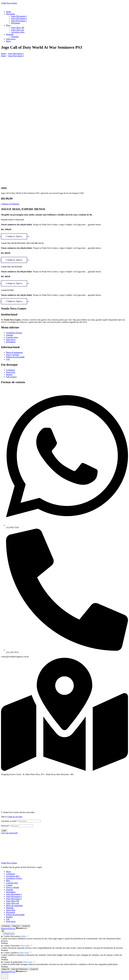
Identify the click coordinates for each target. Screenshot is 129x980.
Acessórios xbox (13, 876)
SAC (8, 919)
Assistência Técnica (14, 878)
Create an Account (15, 817)
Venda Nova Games (9, 3)
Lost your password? (9, 833)
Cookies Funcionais (12, 946)
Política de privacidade (15, 915)
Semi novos (11, 921)
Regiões (9, 917)
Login (4, 830)
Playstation (11, 912)
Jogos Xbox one (13, 903)
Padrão (24, 936)
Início (8, 871)
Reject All (16, 926)
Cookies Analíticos (11, 953)
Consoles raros (12, 883)
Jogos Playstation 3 (14, 894)
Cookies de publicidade (13, 962)
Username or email (9, 821)
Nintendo (10, 908)
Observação (25, 946)
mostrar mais (9, 934)
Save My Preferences (20, 969)
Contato (9, 885)
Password (6, 826)
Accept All (26, 926)
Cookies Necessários (12, 936)
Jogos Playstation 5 (14, 899)
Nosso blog (11, 910)
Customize (6, 926)
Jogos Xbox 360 (13, 901)
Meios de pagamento (14, 906)
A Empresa (11, 874)
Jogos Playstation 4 (14, 896)
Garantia (10, 890)
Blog (8, 881)
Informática (11, 892)
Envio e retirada (12, 887)
